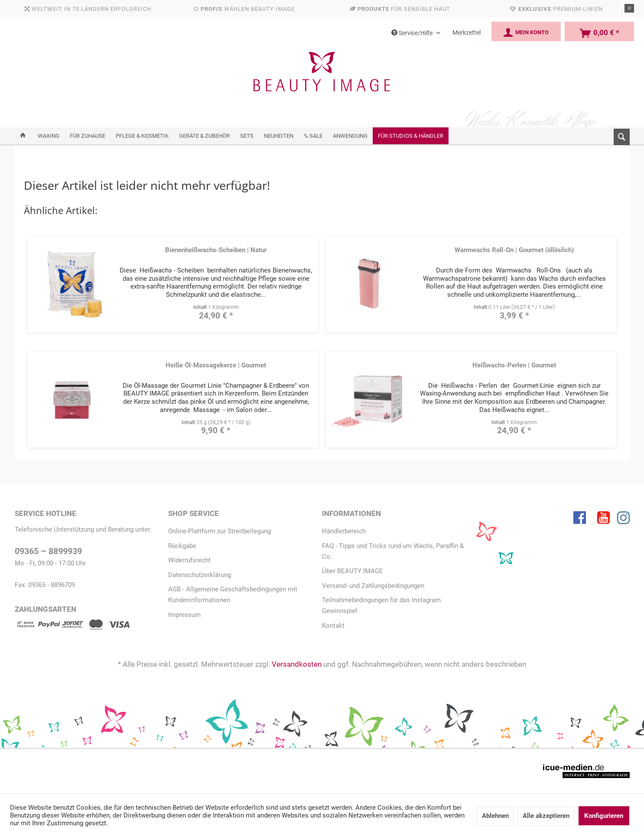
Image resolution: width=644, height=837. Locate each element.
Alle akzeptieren (546, 816)
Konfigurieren (604, 816)
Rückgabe (182, 546)
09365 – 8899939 (48, 551)
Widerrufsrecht (189, 560)
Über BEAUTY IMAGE (353, 571)
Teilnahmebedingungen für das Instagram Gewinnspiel (381, 605)
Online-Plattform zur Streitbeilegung (220, 531)
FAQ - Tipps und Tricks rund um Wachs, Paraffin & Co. (393, 551)
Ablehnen (495, 816)
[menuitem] (619, 135)
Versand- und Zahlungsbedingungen (373, 586)
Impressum (184, 615)
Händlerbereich (344, 531)
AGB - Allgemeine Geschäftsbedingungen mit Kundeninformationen (233, 595)
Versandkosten (297, 664)
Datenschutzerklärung (200, 575)
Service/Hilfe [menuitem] (413, 33)
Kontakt (333, 626)
